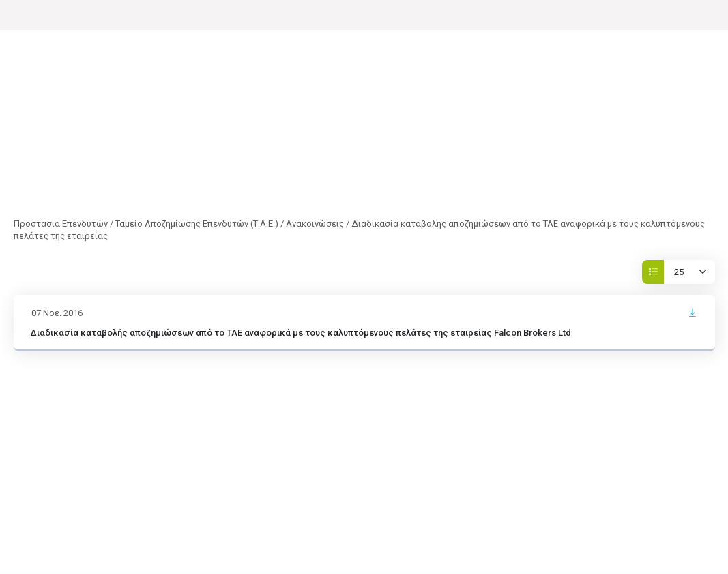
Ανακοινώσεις (315, 224)
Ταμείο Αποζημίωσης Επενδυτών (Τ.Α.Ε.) (197, 224)
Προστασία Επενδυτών (61, 224)
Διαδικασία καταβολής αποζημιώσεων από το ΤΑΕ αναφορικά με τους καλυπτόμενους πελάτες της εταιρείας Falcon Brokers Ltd (301, 333)
